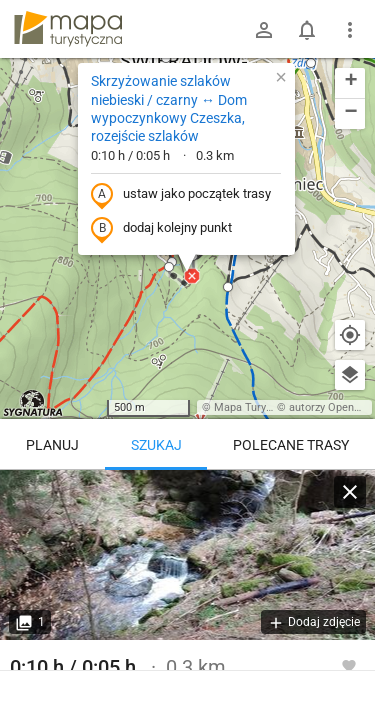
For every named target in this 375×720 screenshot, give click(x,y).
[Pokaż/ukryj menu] (350, 30)
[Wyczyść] (350, 492)
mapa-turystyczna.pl (68, 29)
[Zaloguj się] (264, 30)
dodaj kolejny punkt (161, 229)
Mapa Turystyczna (259, 407)
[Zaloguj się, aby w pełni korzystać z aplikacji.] (349, 665)
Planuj (52, 445)
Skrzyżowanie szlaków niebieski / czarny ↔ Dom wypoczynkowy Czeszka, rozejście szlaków (169, 108)
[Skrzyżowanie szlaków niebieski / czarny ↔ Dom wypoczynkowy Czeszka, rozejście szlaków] (187, 555)
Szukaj (156, 445)
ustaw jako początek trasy (181, 195)
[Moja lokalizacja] (350, 335)
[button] (166, 58)
